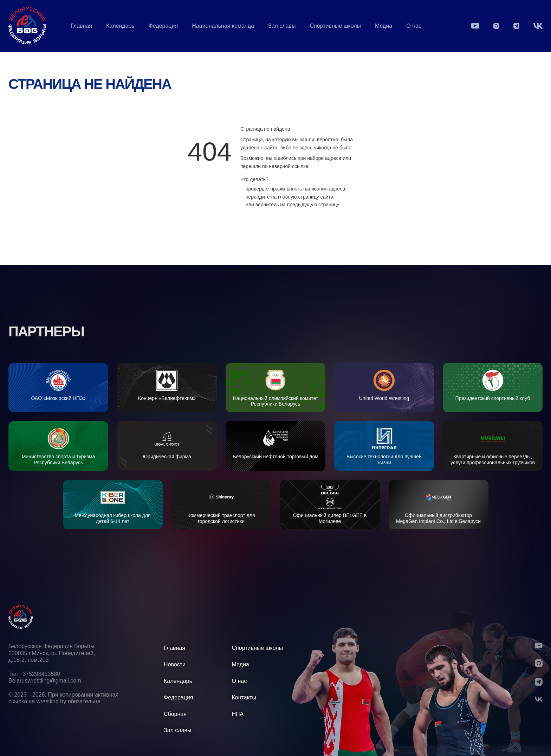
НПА (238, 714)
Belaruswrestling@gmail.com (45, 681)
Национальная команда (223, 26)
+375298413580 (40, 674)
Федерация (163, 26)
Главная (81, 26)
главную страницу (299, 197)
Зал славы (282, 26)
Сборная (175, 714)
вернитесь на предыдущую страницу (297, 205)
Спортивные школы (336, 26)
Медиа (384, 26)
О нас (414, 26)
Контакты (244, 697)
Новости (175, 664)
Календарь (120, 26)
